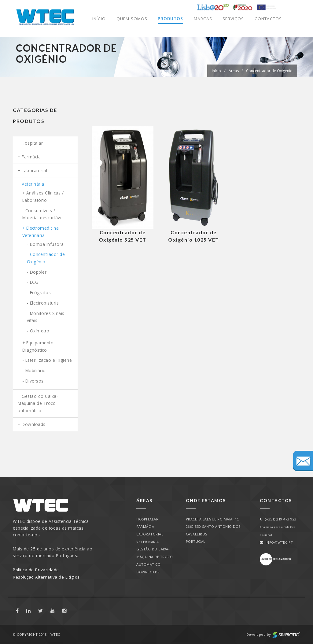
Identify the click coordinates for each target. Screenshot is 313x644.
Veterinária (33, 184)
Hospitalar (32, 143)
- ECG (33, 282)
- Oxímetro (38, 331)
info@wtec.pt (276, 542)
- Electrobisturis (43, 303)
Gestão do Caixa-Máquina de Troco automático (38, 403)
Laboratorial (34, 170)
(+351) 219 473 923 (278, 519)
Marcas (202, 19)
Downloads (34, 424)
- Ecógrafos (39, 292)
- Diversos (33, 381)
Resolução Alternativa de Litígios (47, 577)
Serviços (232, 19)
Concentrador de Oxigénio (269, 71)
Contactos (268, 19)
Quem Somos (130, 19)
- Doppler (37, 272)
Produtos (169, 19)
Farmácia (31, 157)
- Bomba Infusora (45, 244)
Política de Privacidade (36, 570)
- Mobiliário (34, 370)
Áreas (234, 71)
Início (98, 19)
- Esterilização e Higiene (47, 360)
